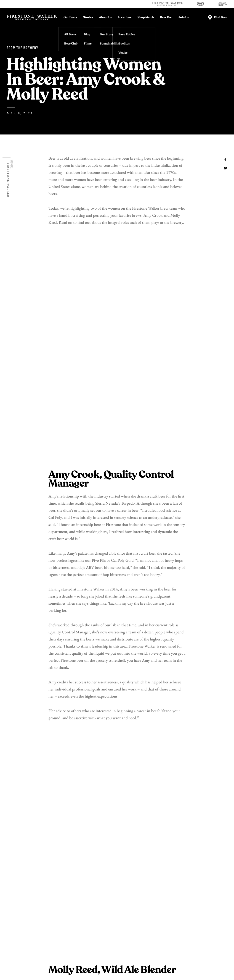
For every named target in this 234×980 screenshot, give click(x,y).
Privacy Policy (26, 966)
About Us (106, 17)
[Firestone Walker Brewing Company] (168, 4)
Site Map (175, 966)
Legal (10, 966)
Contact (166, 887)
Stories (88, 17)
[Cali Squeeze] (223, 4)
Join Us (184, 17)
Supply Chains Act (154, 966)
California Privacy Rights (124, 966)
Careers (165, 895)
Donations (212, 887)
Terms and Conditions (52, 966)
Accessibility (215, 903)
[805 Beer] (201, 4)
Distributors (214, 895)
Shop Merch (146, 17)
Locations (125, 17)
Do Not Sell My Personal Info (87, 966)
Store (164, 903)
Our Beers (70, 17)
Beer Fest (166, 17)
